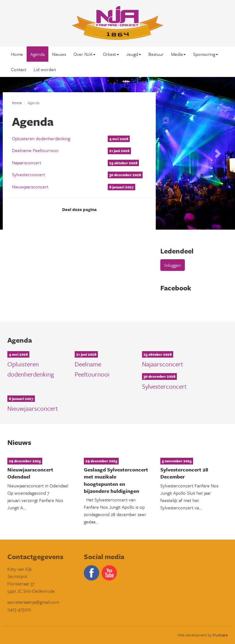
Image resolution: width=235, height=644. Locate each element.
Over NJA (84, 54)
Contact (19, 69)
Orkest (111, 54)
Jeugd (134, 54)
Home (17, 54)
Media (178, 54)
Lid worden (45, 69)
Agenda (37, 54)
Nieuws (59, 54)
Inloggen (173, 265)
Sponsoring (206, 54)
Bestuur (156, 54)
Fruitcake (220, 635)
